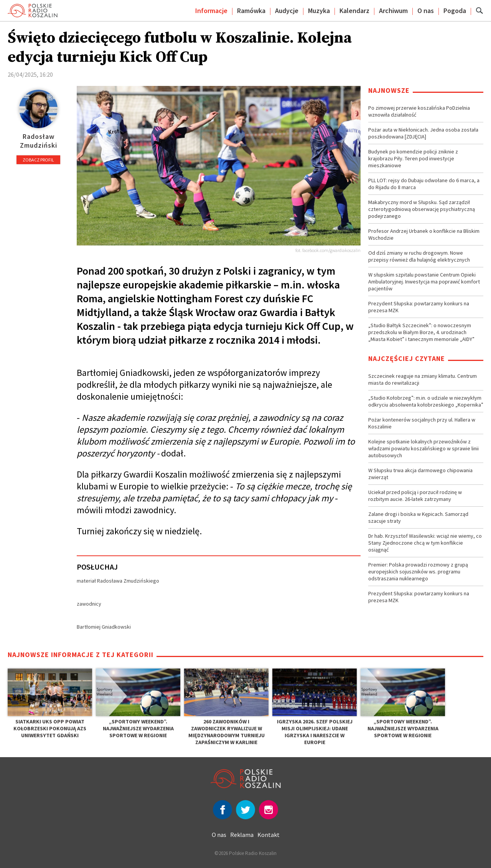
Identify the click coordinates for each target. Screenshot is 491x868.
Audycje (287, 11)
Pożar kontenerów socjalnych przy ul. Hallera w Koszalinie (422, 423)
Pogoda (455, 11)
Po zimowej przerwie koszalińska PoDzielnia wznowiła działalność (419, 111)
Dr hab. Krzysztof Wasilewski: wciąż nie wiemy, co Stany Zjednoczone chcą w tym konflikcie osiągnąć (425, 543)
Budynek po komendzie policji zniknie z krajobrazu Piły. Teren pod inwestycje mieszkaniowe (413, 158)
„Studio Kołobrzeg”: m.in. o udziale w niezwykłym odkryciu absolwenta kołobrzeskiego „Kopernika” (426, 401)
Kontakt (269, 835)
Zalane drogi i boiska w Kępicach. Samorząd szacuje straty (418, 517)
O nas (426, 11)
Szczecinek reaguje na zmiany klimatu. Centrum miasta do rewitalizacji (423, 379)
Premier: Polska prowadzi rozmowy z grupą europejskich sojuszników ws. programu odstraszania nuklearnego (418, 572)
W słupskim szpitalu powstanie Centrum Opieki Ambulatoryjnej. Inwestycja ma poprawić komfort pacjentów (424, 282)
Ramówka (251, 11)
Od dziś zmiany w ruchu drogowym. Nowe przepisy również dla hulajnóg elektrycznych (419, 256)
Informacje (211, 11)
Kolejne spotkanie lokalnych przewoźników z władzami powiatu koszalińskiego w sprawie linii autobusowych (423, 448)
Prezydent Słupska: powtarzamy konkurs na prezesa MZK (419, 307)
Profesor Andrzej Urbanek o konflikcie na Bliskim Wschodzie (424, 234)
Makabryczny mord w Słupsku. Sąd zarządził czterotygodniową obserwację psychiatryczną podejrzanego (422, 209)
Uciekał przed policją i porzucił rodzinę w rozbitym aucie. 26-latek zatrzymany (415, 496)
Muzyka (319, 11)
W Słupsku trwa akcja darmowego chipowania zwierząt (420, 474)
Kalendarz (354, 11)
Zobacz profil (38, 160)
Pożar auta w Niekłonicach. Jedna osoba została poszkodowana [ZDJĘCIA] (423, 133)
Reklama (242, 835)
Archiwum (393, 11)
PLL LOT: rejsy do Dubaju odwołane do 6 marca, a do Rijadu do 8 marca (424, 184)
